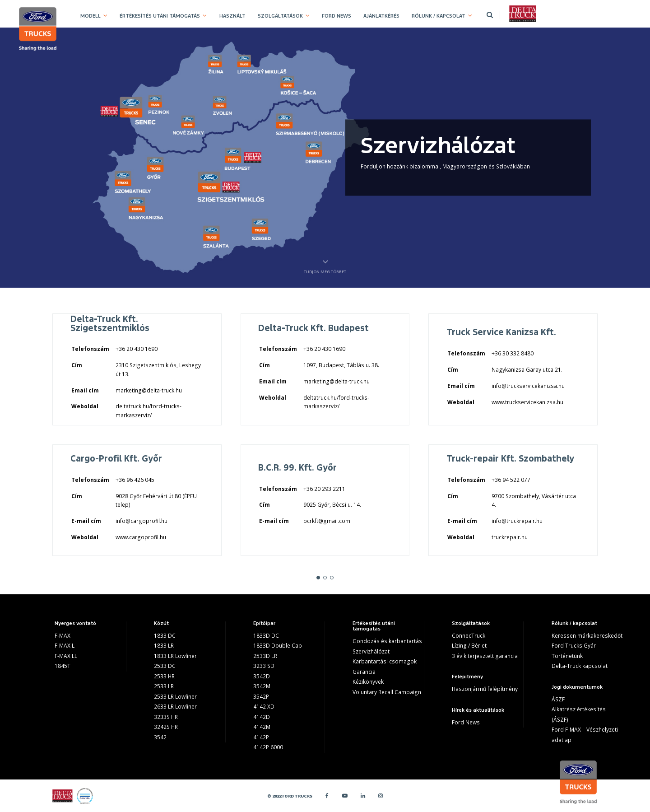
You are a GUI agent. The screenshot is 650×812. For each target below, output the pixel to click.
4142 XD (264, 707)
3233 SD (264, 666)
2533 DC (165, 666)
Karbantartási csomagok (385, 661)
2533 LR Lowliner (175, 697)
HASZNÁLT (232, 16)
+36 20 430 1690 (137, 349)
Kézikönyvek (368, 682)
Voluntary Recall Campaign (387, 692)
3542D (262, 676)
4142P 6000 (268, 747)
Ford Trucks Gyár (574, 646)
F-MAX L (65, 646)
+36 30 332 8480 (513, 353)
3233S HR (166, 717)
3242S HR (166, 727)
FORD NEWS (337, 16)
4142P (261, 737)
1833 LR (164, 646)
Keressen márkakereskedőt (587, 636)
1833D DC (266, 636)
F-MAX (63, 636)
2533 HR (164, 676)
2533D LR (265, 656)
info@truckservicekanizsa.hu (528, 386)
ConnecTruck (469, 636)
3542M (262, 686)
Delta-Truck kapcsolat (580, 666)
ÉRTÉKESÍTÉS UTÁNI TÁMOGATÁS (160, 16)
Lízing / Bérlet (469, 646)
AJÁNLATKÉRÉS (381, 16)
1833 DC (165, 636)
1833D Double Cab (278, 646)
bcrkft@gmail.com (327, 521)
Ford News (466, 722)
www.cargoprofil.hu (141, 537)
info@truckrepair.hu (517, 521)
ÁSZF (558, 699)
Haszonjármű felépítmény (485, 689)
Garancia (364, 672)
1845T (63, 666)
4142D (262, 717)
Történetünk (567, 656)
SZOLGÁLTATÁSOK (280, 16)
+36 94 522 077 (511, 480)
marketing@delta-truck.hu (149, 390)
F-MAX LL (66, 656)
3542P (261, 697)
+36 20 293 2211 (324, 489)
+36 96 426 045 (135, 480)
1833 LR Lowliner (175, 656)
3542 (160, 737)
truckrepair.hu (510, 537)
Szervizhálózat (371, 651)
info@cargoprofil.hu (142, 521)
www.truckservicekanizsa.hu (527, 402)
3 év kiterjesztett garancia (485, 656)
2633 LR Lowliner (175, 707)
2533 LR (164, 686)
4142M (262, 727)
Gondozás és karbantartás (387, 641)
